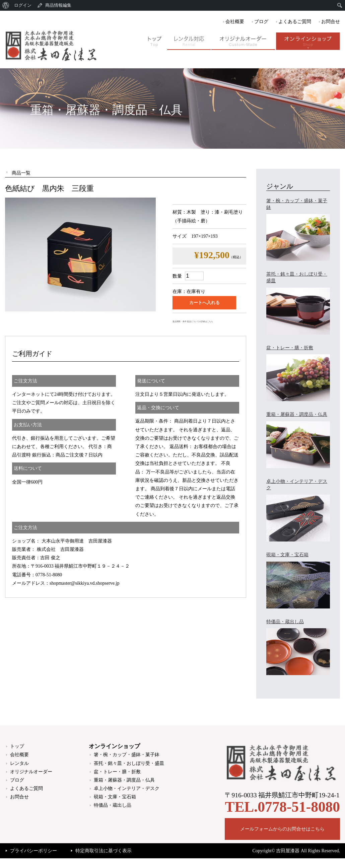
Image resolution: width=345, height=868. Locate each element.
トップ (17, 746)
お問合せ (331, 22)
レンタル (19, 763)
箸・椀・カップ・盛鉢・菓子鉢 (127, 755)
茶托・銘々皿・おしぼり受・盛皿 (129, 763)
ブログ (261, 22)
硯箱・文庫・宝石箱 (115, 797)
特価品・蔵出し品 (113, 805)
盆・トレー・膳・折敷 (117, 772)
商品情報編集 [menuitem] (58, 5)
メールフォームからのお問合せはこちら (282, 829)
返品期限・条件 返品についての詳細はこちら (193, 321)
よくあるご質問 (295, 22)
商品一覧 (21, 173)
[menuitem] (6, 5)
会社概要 (235, 22)
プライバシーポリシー (33, 851)
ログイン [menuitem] (23, 5)
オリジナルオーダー (31, 772)
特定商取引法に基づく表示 (103, 851)
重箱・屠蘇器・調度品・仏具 (124, 780)
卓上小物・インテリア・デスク (127, 788)
